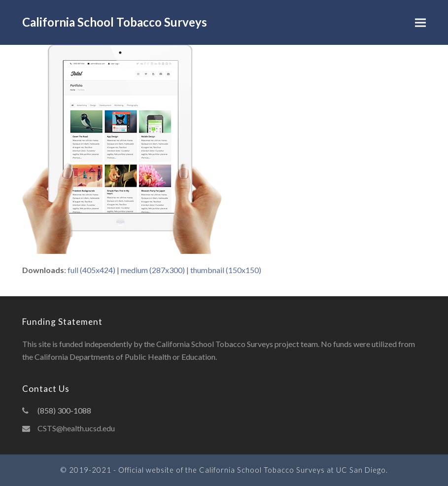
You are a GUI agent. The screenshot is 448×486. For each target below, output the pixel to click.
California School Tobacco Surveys (115, 22)
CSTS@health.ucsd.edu (76, 428)
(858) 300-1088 (64, 410)
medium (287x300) (153, 270)
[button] (420, 22)
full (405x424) (91, 270)
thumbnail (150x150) (226, 270)
